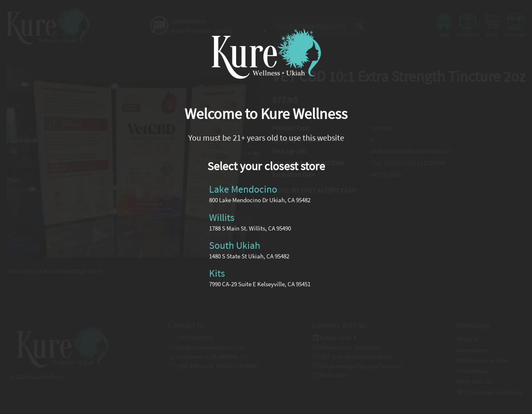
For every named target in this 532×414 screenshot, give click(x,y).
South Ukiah (235, 245)
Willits (222, 217)
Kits (217, 273)
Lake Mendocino (243, 189)
